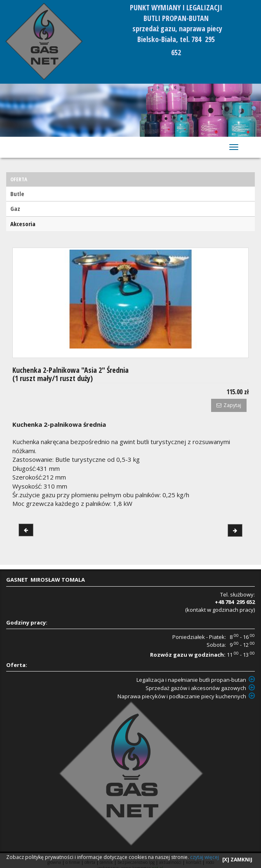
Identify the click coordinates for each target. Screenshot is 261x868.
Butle (17, 194)
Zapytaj (229, 405)
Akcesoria (23, 224)
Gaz (15, 208)
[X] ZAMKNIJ (237, 860)
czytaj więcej (205, 857)
